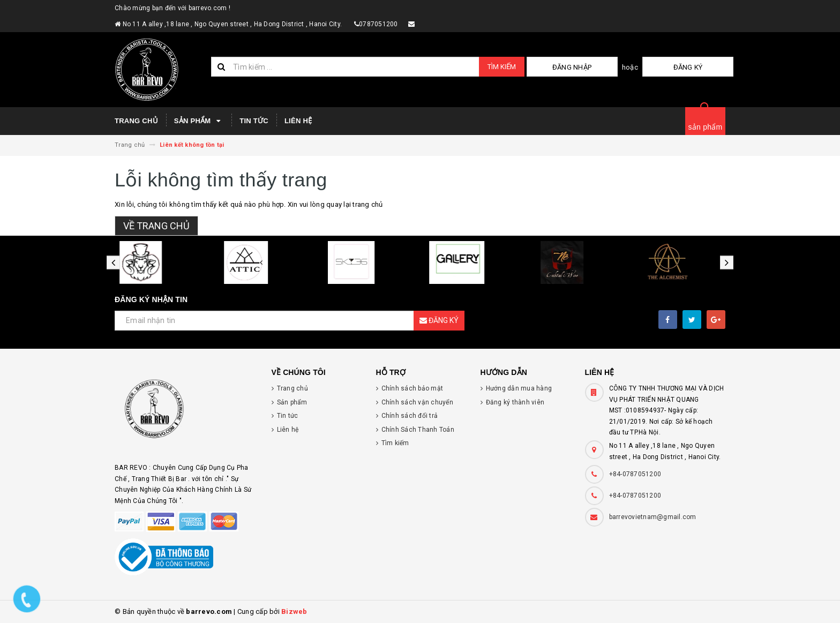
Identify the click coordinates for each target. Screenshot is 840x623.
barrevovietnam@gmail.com (653, 517)
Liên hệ (298, 121)
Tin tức (254, 121)
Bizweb (294, 611)
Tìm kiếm (502, 67)
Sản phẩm (199, 121)
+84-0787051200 (635, 474)
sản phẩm (706, 127)
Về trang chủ (156, 226)
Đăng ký (707, 67)
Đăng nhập (628, 67)
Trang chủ (136, 121)
